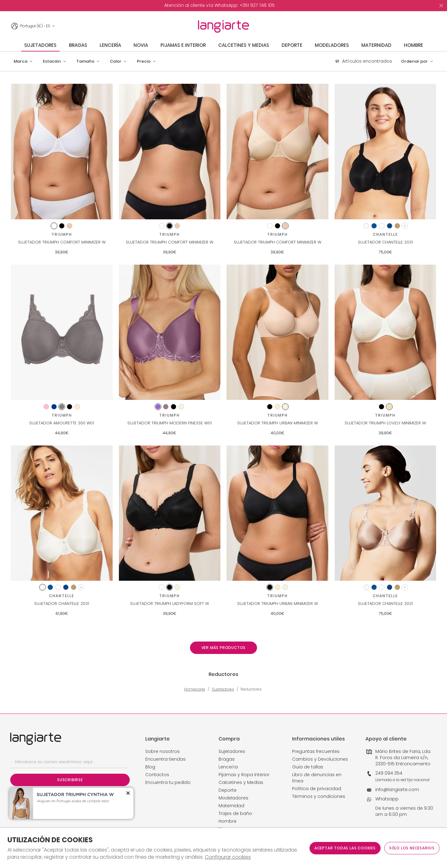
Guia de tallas (308, 767)
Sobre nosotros (163, 751)
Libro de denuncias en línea (317, 778)
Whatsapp (387, 799)
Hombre (228, 821)
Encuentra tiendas (165, 759)
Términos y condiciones (319, 796)
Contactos (157, 775)
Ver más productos (224, 648)
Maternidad (231, 806)
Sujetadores (223, 689)
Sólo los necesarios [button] (412, 848)
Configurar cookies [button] (228, 857)
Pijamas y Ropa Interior (244, 775)
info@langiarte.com (397, 790)
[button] (23, 61)
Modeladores (233, 798)
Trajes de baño (235, 813)
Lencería (228, 767)
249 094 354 (389, 773)
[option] (219, 6)
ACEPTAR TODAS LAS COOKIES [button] (345, 848)
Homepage (195, 689)
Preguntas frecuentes (316, 751)
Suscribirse (70, 780)
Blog (150, 767)
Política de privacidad (317, 789)
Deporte (228, 790)
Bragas (227, 759)
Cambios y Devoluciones (320, 759)
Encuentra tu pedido (168, 782)
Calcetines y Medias (241, 782)
